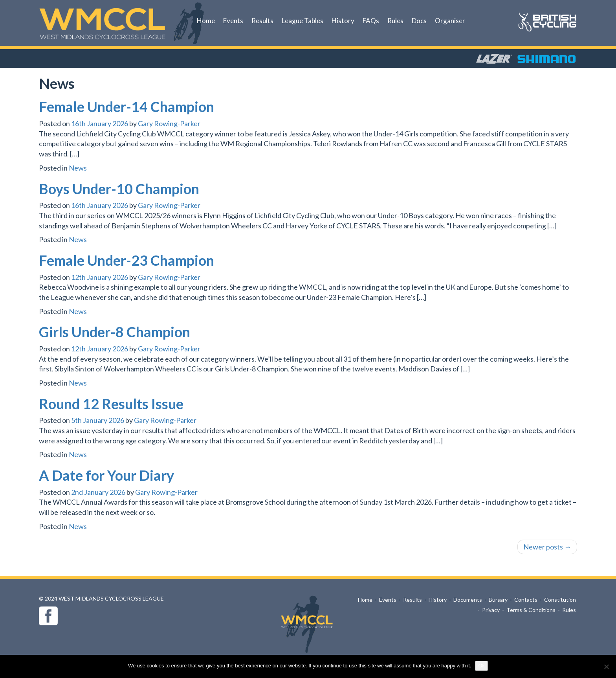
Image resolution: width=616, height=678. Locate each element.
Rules (395, 21)
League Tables (302, 21)
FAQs (371, 21)
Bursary (498, 600)
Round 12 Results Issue (111, 404)
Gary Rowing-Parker (169, 123)
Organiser (450, 21)
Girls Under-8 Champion (115, 332)
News (78, 168)
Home (206, 21)
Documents (468, 600)
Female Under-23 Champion (126, 260)
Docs (419, 21)
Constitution (560, 600)
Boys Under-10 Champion (119, 189)
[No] (606, 667)
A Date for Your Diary (106, 475)
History (343, 21)
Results (262, 21)
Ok (481, 666)
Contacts (526, 600)
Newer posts (547, 547)
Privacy (491, 610)
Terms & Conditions (531, 610)
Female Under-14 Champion (126, 107)
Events (233, 21)
